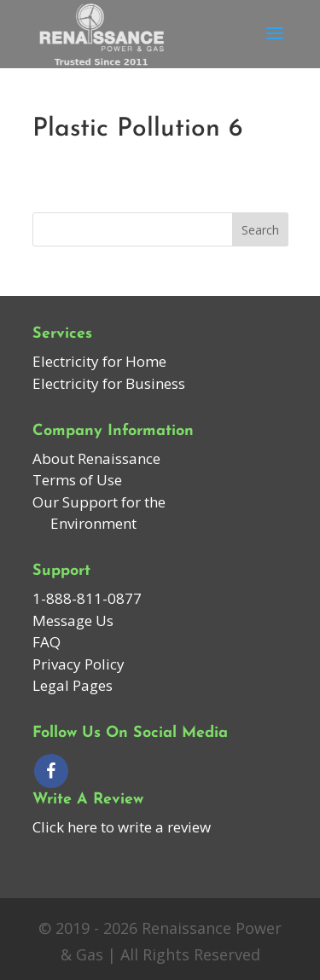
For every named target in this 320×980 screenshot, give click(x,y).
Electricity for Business (109, 383)
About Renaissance (96, 458)
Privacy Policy (79, 664)
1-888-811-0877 (87, 598)
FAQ (47, 642)
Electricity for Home (99, 361)
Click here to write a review (122, 827)
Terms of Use (77, 480)
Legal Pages (73, 685)
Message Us (73, 620)
